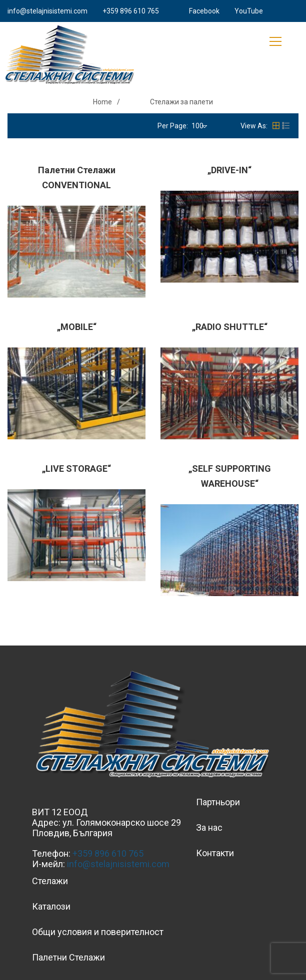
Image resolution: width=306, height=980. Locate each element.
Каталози (51, 906)
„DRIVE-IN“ (229, 170)
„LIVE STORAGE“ (76, 469)
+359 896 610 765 (131, 11)
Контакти (215, 853)
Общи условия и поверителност (98, 932)
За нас (209, 827)
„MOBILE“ (77, 327)
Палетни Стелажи (68, 957)
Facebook (204, 11)
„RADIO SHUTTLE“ (230, 327)
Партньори (218, 802)
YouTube (249, 11)
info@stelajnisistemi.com (47, 11)
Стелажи (50, 881)
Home (102, 102)
